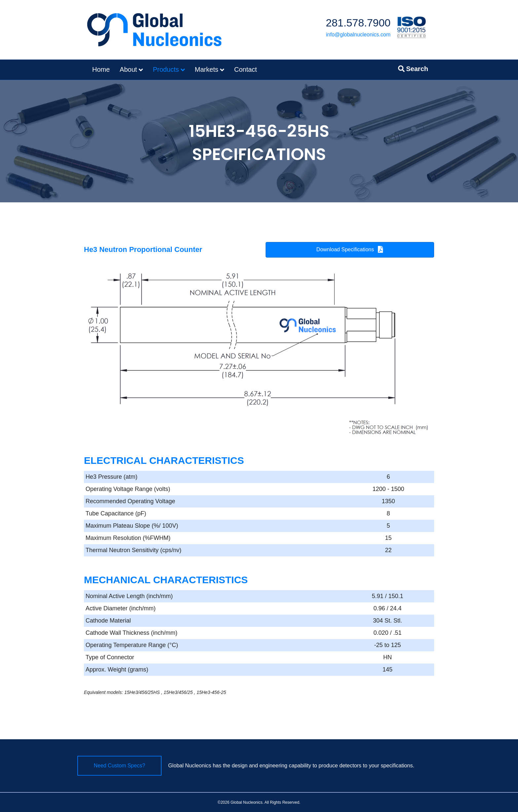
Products (166, 69)
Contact (246, 69)
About (128, 69)
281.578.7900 (358, 23)
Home (101, 69)
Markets (207, 69)
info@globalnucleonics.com (358, 35)
